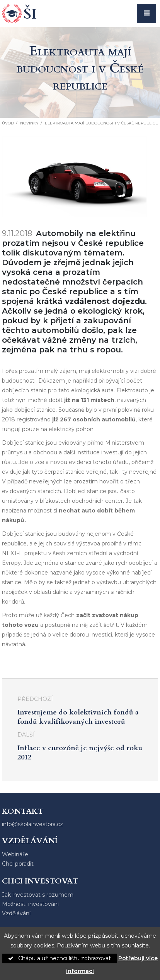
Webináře (15, 854)
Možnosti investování (30, 904)
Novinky (29, 123)
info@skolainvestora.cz (32, 824)
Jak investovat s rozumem (38, 895)
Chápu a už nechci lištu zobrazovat (60, 958)
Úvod (8, 123)
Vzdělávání (16, 913)
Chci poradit (18, 864)
